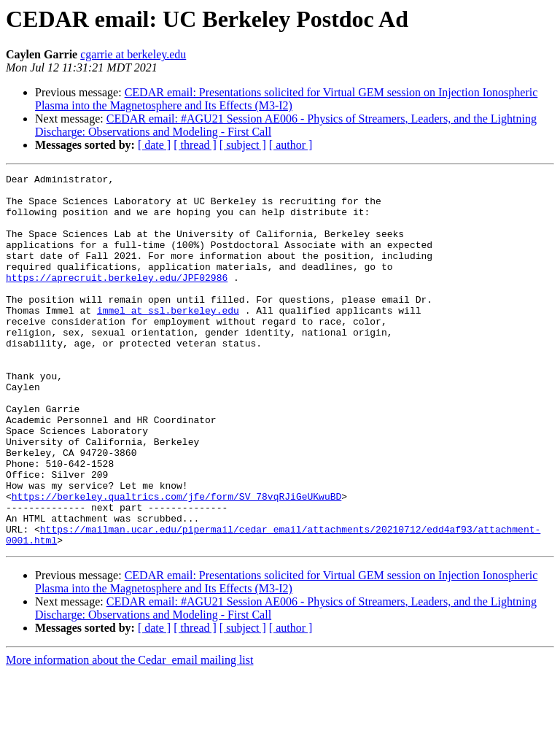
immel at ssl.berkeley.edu (168, 338)
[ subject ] (243, 145)
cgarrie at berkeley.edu (133, 54)
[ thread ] (195, 145)
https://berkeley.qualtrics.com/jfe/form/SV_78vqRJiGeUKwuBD (176, 562)
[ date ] (154, 145)
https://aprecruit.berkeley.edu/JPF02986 (117, 299)
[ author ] (291, 145)
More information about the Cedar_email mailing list (129, 734)
